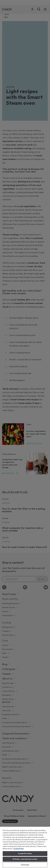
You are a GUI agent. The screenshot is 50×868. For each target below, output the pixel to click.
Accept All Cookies (25, 854)
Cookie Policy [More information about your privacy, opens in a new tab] (19, 849)
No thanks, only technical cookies (25, 859)
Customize (25, 865)
